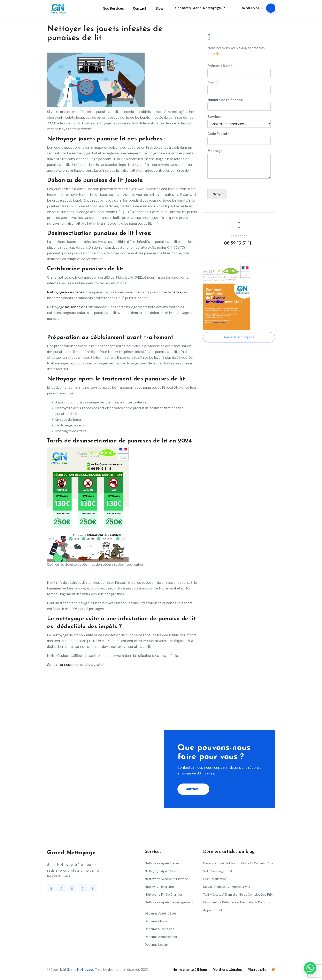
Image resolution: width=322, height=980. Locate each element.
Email (213, 83)
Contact (140, 9)
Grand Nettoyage (81, 970)
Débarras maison (156, 921)
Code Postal (218, 134)
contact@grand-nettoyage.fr (200, 8)
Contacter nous (59, 665)
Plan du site (257, 970)
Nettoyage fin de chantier (163, 895)
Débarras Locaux (156, 945)
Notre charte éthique (190, 970)
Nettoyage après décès (66, 292)
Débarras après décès (161, 913)
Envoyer (217, 194)
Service (215, 117)
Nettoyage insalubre (159, 887)
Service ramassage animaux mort (227, 887)
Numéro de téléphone (225, 100)
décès (176, 292)
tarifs (58, 583)
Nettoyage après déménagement (169, 902)
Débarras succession (159, 929)
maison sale (74, 307)
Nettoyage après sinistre (163, 871)
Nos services (113, 9)
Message (215, 151)
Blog (159, 9)
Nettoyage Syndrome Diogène (166, 879)
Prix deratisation (215, 879)
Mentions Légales (227, 970)
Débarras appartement (161, 937)
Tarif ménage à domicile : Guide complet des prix (238, 895)
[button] (310, 968)
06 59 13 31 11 (254, 8)
